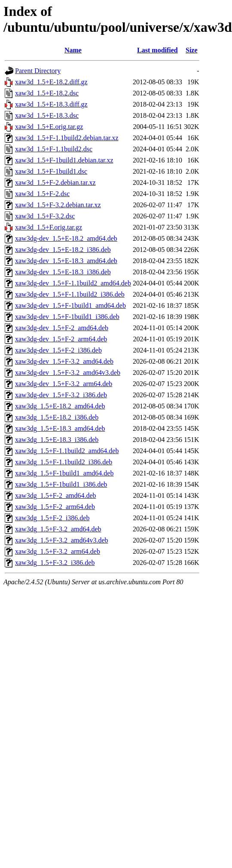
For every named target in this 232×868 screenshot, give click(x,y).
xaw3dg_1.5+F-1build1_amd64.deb (64, 473)
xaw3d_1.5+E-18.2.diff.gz (51, 82)
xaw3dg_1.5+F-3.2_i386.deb (55, 563)
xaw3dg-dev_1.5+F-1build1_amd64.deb (70, 305)
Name (73, 50)
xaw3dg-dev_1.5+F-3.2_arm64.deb (64, 384)
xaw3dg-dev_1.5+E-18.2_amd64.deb (66, 238)
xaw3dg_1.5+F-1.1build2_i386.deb (64, 462)
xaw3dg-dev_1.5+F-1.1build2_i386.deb (70, 294)
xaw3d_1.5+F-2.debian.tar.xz (55, 182)
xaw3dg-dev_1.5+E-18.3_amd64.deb (66, 261)
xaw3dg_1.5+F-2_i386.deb (52, 518)
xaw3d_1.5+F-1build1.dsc (51, 171)
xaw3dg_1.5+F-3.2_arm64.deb (58, 551)
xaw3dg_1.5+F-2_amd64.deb (56, 495)
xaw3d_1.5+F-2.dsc (42, 194)
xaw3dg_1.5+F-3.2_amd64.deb (58, 529)
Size (192, 50)
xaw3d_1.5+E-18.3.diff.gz (51, 104)
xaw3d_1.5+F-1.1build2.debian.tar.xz (67, 138)
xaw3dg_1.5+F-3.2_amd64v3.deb (62, 540)
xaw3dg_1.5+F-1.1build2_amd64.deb (67, 451)
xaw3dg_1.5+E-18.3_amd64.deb (60, 428)
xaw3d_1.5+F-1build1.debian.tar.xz (64, 160)
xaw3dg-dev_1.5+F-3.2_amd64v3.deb (68, 373)
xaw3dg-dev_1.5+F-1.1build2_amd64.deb (73, 283)
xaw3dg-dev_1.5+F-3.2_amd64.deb (64, 361)
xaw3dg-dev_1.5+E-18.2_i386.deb (63, 250)
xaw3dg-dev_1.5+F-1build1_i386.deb (67, 317)
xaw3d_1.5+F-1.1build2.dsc (54, 149)
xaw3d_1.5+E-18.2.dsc (47, 93)
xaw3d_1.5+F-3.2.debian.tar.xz (58, 205)
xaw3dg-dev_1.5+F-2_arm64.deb (61, 339)
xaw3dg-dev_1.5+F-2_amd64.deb (62, 328)
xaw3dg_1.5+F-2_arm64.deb (55, 507)
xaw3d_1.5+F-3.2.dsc (45, 216)
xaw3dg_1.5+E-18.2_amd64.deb (60, 406)
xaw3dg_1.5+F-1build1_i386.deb (61, 484)
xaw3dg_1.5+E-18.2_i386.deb (57, 417)
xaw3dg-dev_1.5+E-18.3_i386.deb (63, 272)
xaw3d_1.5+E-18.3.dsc (47, 115)
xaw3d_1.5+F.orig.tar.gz (49, 227)
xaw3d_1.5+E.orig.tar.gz (49, 127)
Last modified (157, 50)
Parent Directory (38, 71)
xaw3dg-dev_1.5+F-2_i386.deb (58, 350)
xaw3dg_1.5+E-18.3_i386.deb (57, 440)
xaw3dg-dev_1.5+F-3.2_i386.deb (61, 395)
